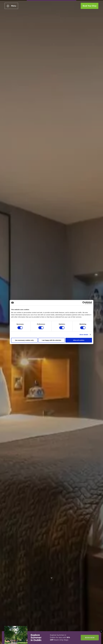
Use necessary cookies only (24, 340)
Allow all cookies (79, 340)
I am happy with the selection (51, 340)
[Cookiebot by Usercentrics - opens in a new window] (84, 303)
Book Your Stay (90, 6)
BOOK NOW (90, 638)
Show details (84, 335)
